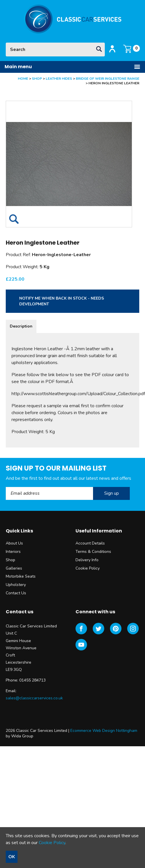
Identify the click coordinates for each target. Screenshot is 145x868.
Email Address (6, 487)
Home (23, 79)
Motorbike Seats (21, 576)
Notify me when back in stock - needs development (62, 301)
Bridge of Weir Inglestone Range (108, 79)
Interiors (13, 552)
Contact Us (16, 593)
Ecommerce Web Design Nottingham (104, 731)
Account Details (90, 543)
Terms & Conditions (93, 552)
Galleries (14, 568)
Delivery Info (87, 560)
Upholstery (16, 585)
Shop (37, 79)
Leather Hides (59, 79)
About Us (14, 543)
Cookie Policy (88, 568)
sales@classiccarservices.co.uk (34, 698)
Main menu (72, 67)
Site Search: (6, 43)
